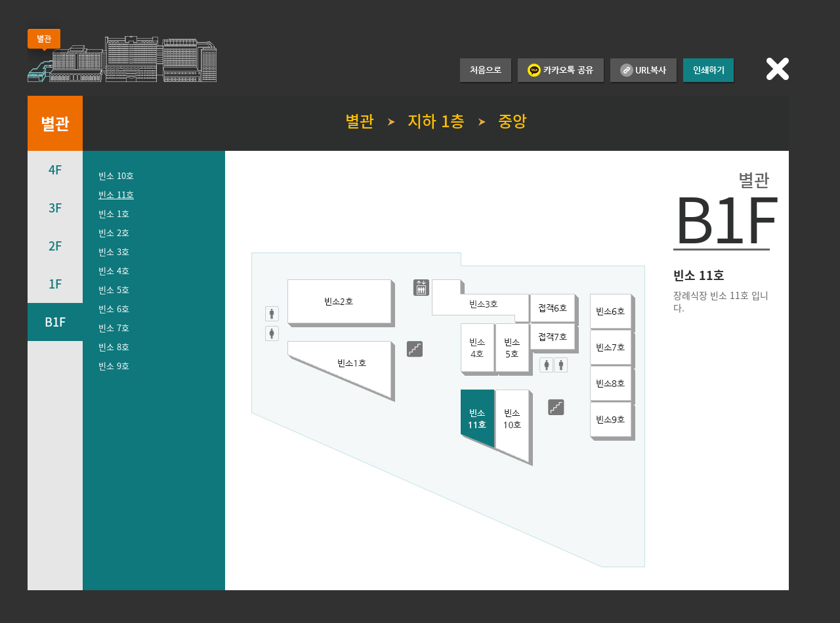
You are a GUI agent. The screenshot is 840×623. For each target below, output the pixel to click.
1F (55, 284)
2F (55, 246)
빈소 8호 (114, 347)
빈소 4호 (114, 271)
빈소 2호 (114, 232)
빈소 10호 (116, 175)
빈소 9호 (114, 366)
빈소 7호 (114, 328)
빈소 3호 (114, 251)
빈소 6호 (114, 309)
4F (55, 170)
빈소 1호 (114, 213)
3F (55, 208)
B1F (55, 322)
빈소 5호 (114, 290)
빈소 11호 (116, 194)
